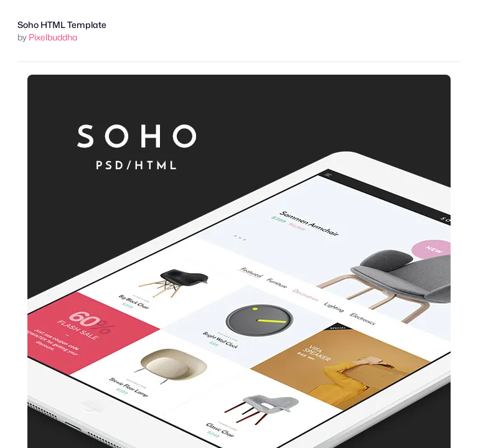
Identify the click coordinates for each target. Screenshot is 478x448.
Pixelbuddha (53, 37)
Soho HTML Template (62, 25)
